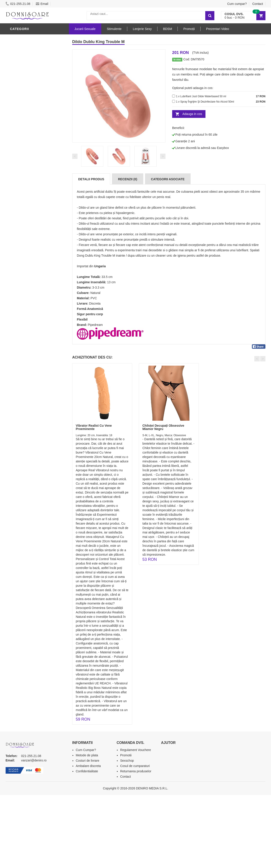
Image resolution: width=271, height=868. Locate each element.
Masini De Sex (23, 192)
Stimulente (114, 29)
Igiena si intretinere (29, 138)
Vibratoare (21, 125)
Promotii (19, 212)
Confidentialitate (87, 771)
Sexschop (127, 761)
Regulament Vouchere (136, 750)
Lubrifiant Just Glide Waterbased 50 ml (203, 96)
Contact (258, 4)
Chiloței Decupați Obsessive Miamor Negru (163, 427)
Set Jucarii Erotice (28, 185)
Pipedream (95, 325)
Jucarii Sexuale (85, 29)
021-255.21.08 (18, 4)
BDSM (16, 152)
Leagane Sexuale (26, 198)
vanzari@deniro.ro (34, 760)
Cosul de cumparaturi (135, 766)
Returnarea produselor (136, 771)
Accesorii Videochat (29, 205)
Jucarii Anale (23, 158)
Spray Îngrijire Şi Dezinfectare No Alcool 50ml (207, 102)
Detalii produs (91, 179)
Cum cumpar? (237, 4)
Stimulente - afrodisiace (33, 112)
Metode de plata (87, 755)
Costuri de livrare (88, 761)
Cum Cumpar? (86, 750)
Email (42, 4)
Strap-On (19, 172)
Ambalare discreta (88, 766)
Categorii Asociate (168, 179)
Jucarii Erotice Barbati (32, 118)
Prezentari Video (26, 218)
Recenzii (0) (128, 179)
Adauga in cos (192, 114)
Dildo (16, 38)
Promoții (189, 29)
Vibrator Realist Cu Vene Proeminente (94, 427)
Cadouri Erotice (26, 178)
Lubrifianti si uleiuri (29, 132)
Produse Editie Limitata (32, 225)
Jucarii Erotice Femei (30, 165)
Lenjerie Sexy (23, 145)
